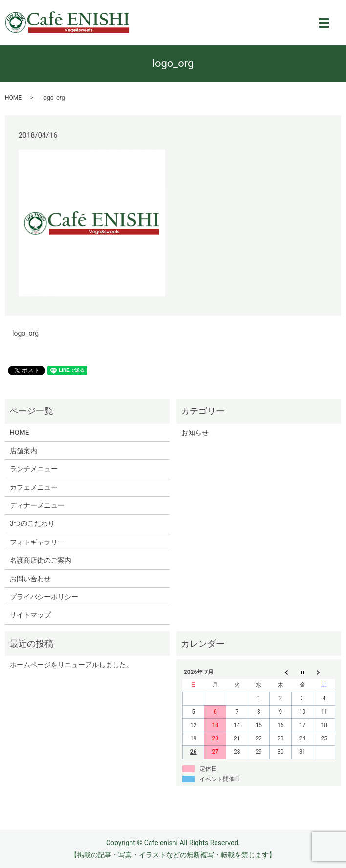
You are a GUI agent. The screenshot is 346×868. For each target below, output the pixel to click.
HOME (13, 98)
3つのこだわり (32, 523)
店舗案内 (23, 451)
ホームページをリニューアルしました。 (71, 665)
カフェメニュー (34, 487)
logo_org (25, 333)
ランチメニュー (34, 469)
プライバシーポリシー (44, 597)
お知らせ (195, 433)
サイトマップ (30, 615)
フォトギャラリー (37, 542)
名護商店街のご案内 (41, 560)
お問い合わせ (30, 579)
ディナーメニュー (37, 505)
